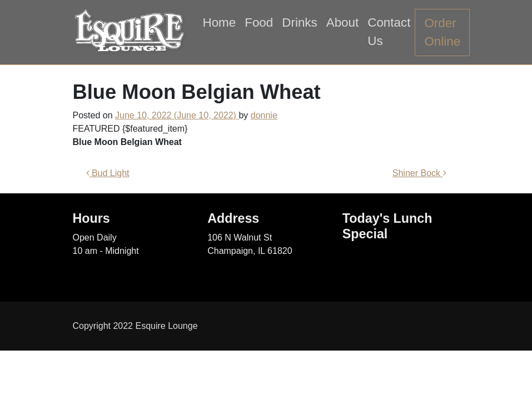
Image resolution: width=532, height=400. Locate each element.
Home (220, 22)
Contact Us (389, 32)
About (343, 22)
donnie (264, 115)
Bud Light (108, 173)
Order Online (442, 32)
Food (259, 22)
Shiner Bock (419, 173)
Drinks (299, 22)
